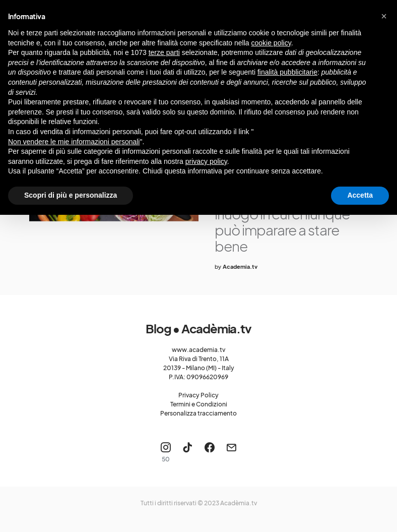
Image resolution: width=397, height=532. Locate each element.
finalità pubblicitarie (287, 72)
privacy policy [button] (206, 161)
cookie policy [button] (271, 43)
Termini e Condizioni (199, 404)
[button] (384, 16)
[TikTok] (187, 452)
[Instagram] (166, 452)
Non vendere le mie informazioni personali (74, 142)
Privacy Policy (198, 395)
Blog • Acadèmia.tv (198, 328)
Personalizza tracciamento (198, 413)
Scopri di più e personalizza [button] (71, 195)
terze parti (164, 52)
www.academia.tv (198, 350)
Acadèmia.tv (239, 503)
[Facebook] (210, 452)
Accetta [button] (360, 195)
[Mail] (231, 452)
